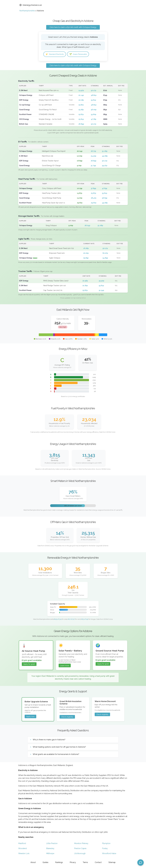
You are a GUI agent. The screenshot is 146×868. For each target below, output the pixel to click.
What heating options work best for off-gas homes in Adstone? (59, 747)
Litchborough (80, 854)
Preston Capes (80, 849)
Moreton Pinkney (81, 844)
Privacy (73, 862)
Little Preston (52, 844)
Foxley (105, 849)
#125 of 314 (58, 619)
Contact (98, 862)
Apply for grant (29, 664)
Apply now (30, 717)
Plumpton (106, 844)
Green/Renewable (81, 54)
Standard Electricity (56, 54)
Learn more (65, 666)
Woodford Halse (109, 854)
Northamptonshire (27, 11)
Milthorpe (50, 854)
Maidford (22, 844)
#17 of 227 (71, 619)
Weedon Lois (24, 854)
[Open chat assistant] (141, 863)
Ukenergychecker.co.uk (31, 5)
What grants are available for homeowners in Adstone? (56, 755)
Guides (45, 862)
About (33, 862)
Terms (85, 862)
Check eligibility (67, 717)
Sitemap (112, 862)
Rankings (59, 862)
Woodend (22, 849)
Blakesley (50, 849)
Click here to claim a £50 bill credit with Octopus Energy (73, 27)
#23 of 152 (85, 619)
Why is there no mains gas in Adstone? (49, 740)
